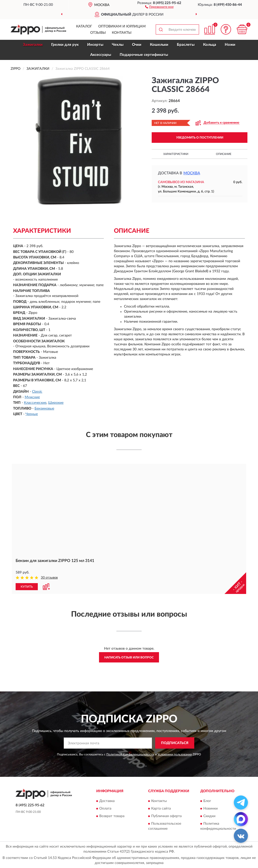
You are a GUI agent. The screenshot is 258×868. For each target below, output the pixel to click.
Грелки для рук (65, 45)
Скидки (209, 816)
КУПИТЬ (27, 587)
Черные (32, 414)
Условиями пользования (175, 754)
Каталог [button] (84, 26)
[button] (159, 7)
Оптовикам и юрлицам (122, 26)
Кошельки (159, 45)
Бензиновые (44, 409)
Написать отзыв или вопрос (129, 657)
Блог (207, 801)
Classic (37, 392)
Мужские (32, 397)
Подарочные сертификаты (144, 55)
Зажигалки (33, 45)
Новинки (211, 809)
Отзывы (98, 33)
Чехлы (118, 45)
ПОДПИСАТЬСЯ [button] (175, 743)
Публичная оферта (166, 816)
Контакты (122, 33)
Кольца (210, 45)
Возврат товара (112, 816)
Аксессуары (101, 55)
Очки (137, 45)
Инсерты (95, 45)
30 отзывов (49, 578)
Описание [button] (224, 154)
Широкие (56, 403)
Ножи (230, 45)
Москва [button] (192, 173)
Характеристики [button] (176, 154)
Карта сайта (161, 809)
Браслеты (186, 45)
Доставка (107, 801)
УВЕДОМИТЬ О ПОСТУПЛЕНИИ (200, 138)
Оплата (105, 809)
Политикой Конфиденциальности (130, 754)
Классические (35, 403)
